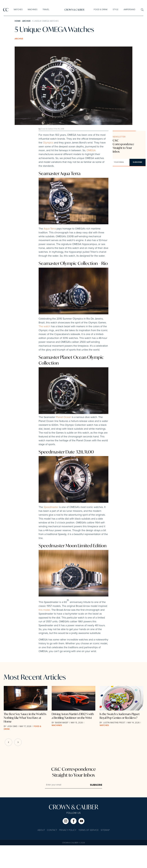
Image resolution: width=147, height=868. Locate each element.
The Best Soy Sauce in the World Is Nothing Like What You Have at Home (25, 740)
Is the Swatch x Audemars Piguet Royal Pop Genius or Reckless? (120, 739)
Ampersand (129, 10)
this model (44, 633)
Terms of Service (89, 853)
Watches (18, 10)
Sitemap (105, 853)
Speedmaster (51, 521)
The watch (44, 337)
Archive (26, 21)
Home (18, 21)
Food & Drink (100, 10)
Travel (46, 10)
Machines (33, 10)
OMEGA (91, 150)
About (41, 853)
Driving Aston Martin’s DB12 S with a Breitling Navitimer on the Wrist (73, 739)
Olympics (48, 143)
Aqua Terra (50, 230)
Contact (52, 853)
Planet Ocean (64, 430)
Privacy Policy (68, 853)
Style (115, 10)
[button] (18, 765)
